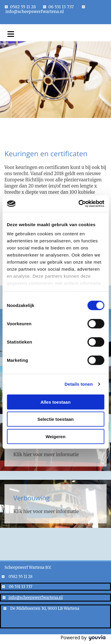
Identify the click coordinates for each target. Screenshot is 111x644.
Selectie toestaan (55, 419)
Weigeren (55, 436)
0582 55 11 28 (23, 7)
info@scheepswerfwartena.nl (34, 11)
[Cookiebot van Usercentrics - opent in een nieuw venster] (79, 204)
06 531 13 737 (61, 7)
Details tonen (79, 384)
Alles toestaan (56, 402)
